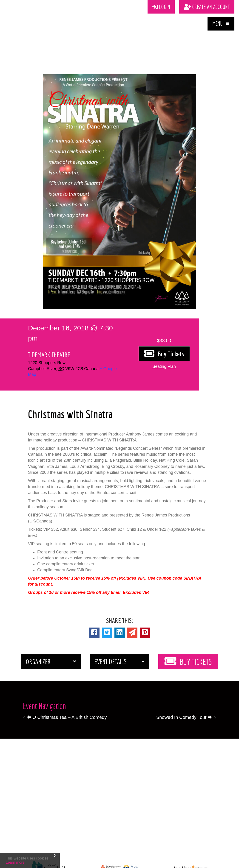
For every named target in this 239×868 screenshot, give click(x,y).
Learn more (15, 862)
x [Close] (55, 855)
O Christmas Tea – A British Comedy (67, 687)
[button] (221, 28)
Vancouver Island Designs (144, 861)
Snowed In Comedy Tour (184, 687)
